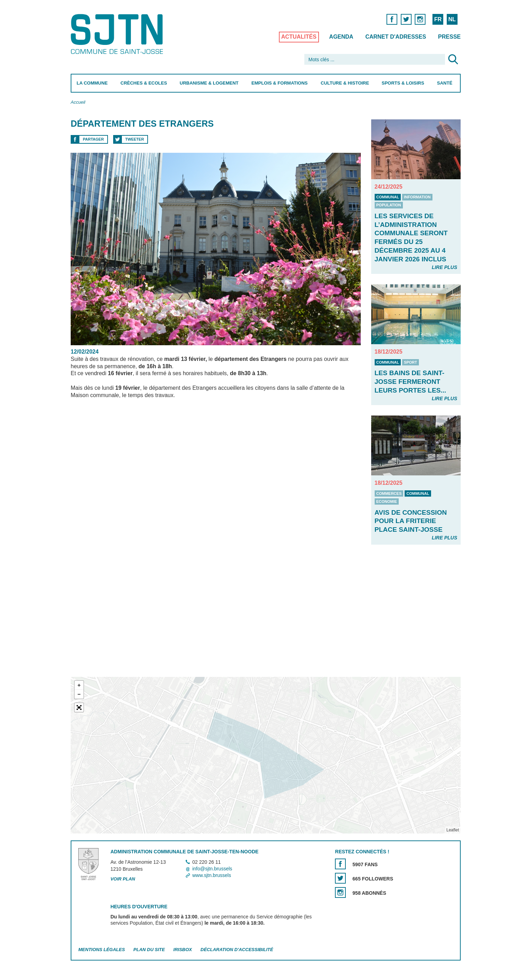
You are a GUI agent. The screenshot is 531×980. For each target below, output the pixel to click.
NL (452, 19)
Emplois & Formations (280, 83)
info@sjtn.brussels (212, 869)
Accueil (78, 102)
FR (438, 19)
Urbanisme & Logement (209, 83)
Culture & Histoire (345, 83)
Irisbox (182, 950)
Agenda (341, 37)
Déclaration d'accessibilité (237, 950)
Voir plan (123, 879)
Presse (449, 37)
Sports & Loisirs (403, 83)
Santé (445, 83)
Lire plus (444, 267)
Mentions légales (102, 950)
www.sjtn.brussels (212, 876)
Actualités (299, 37)
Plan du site (149, 950)
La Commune (92, 83)
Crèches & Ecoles (143, 83)
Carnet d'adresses (396, 37)
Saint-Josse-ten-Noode (118, 34)
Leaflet (452, 830)
